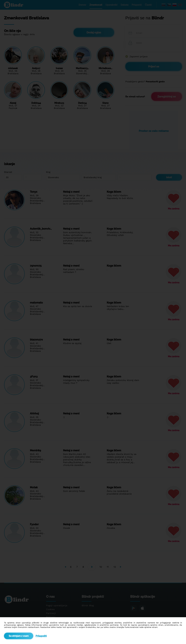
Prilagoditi (41, 636)
